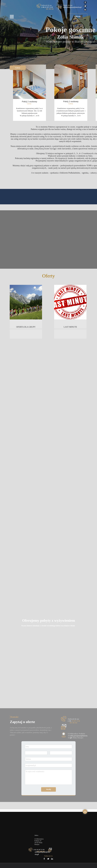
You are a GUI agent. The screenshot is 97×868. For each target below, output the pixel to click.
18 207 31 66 (76, 721)
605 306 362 (50, 9)
